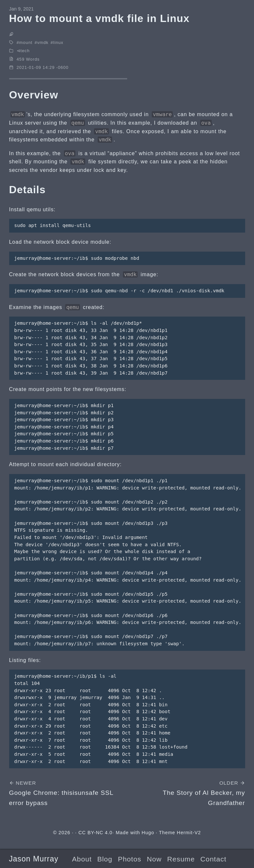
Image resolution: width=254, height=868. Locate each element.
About (82, 859)
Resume (181, 859)
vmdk (43, 42)
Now (154, 859)
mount (26, 42)
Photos (130, 859)
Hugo (148, 833)
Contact (213, 859)
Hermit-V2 (189, 833)
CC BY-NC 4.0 (95, 833)
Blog (105, 859)
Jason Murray (34, 859)
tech (25, 51)
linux (58, 42)
